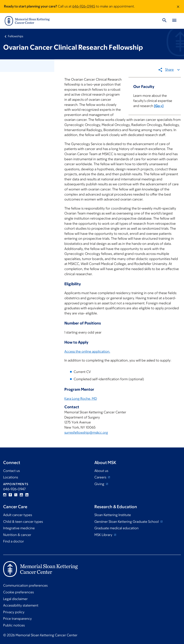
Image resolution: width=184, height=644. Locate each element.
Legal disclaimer (15, 599)
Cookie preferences (18, 592)
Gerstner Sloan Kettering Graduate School (127, 522)
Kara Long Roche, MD (81, 398)
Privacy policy (14, 612)
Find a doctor (14, 541)
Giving (100, 484)
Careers (101, 477)
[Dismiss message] (178, 7)
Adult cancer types (18, 515)
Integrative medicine (19, 528)
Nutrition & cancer (17, 535)
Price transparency (17, 619)
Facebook (10, 495)
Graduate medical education (116, 528)
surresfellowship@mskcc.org (86, 432)
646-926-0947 (14, 489)
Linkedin (27, 495)
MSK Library (104, 535)
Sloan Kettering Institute (113, 515)
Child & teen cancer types (23, 522)
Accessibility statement (21, 605)
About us (101, 471)
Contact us (11, 471)
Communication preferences (25, 585)
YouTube (21, 495)
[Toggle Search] (164, 21)
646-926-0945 (84, 6)
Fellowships (16, 36)
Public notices (14, 625)
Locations (11, 477)
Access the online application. (87, 351)
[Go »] (159, 106)
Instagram (5, 495)
